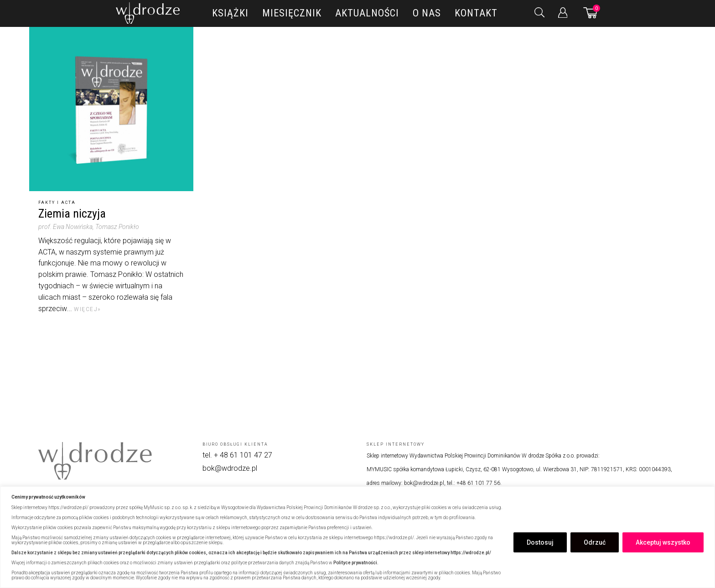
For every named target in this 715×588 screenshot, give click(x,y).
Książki (230, 13)
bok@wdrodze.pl (230, 468)
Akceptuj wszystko (663, 542)
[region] (357, 537)
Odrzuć (595, 542)
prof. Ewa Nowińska (65, 227)
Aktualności (367, 13)
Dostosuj (540, 542)
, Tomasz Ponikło (116, 227)
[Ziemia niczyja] (111, 109)
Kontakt (476, 13)
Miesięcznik (292, 13)
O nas (427, 13)
